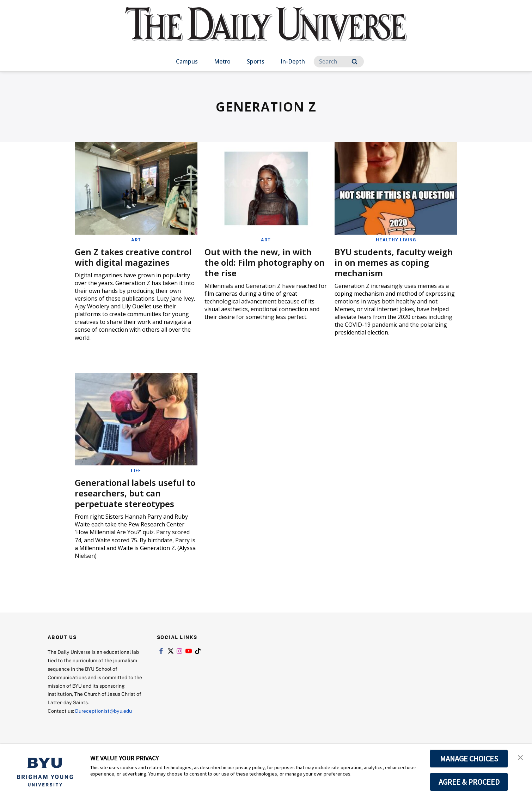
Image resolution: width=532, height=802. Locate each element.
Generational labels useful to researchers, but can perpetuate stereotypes (135, 493)
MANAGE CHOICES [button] (469, 759)
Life (136, 470)
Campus (187, 61)
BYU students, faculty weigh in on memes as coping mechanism (394, 262)
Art (136, 240)
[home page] (266, 32)
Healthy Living (396, 240)
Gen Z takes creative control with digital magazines (133, 257)
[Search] (339, 62)
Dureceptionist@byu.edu (103, 711)
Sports (256, 61)
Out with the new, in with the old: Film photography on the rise (265, 262)
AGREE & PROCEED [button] (469, 782)
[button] (520, 757)
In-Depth (293, 61)
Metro (222, 61)
